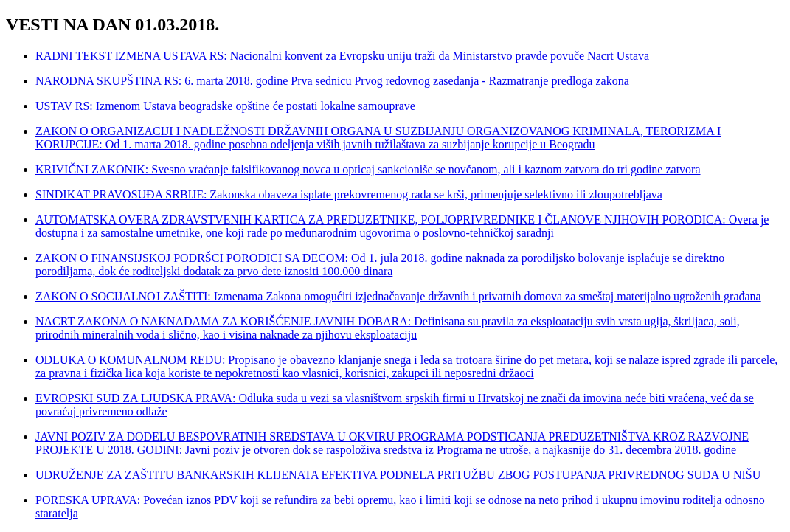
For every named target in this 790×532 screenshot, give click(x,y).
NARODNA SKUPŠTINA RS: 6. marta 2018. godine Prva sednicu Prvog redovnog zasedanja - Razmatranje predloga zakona (332, 81)
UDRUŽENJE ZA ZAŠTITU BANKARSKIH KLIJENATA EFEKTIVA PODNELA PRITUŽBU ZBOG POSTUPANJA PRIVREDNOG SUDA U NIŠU (398, 475)
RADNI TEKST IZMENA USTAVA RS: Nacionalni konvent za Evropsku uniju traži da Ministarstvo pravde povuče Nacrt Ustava (342, 56)
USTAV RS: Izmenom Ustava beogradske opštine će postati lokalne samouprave (225, 106)
